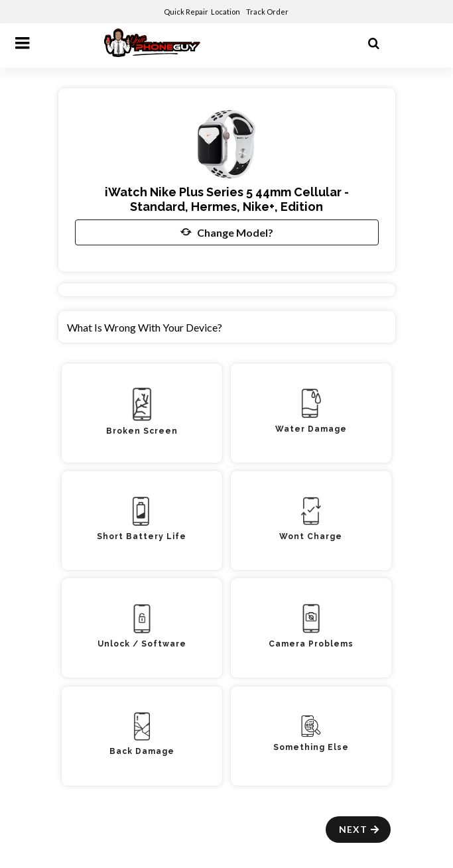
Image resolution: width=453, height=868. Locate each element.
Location (226, 12)
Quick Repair (186, 12)
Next (360, 829)
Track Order (268, 12)
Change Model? (227, 232)
